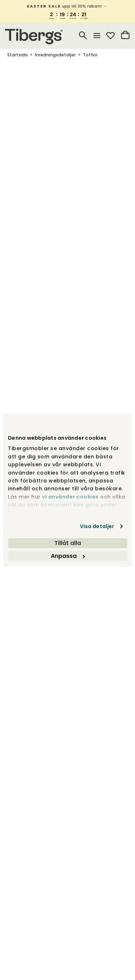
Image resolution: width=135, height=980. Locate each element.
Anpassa (68, 556)
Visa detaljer (97, 526)
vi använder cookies (70, 497)
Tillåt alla (68, 543)
